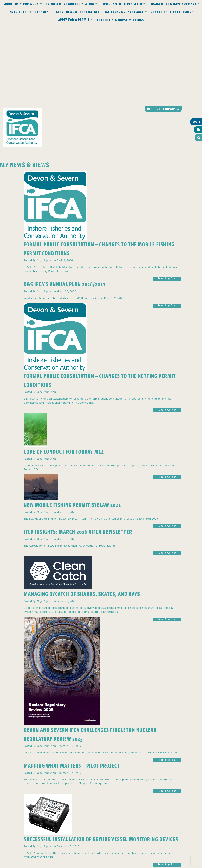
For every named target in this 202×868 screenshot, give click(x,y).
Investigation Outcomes (29, 12)
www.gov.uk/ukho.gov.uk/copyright (89, 853)
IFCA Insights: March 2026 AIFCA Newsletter (78, 449)
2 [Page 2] (3, 787)
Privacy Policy (60, 803)
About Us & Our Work (21, 4)
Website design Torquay (79, 865)
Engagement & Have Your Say (173, 4)
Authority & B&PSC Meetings (120, 20)
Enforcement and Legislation (70, 4)
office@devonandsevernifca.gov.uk (57, 817)
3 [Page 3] (6, 787)
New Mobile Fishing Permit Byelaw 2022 (72, 422)
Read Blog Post (167, 196)
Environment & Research (122, 4)
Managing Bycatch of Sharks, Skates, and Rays (82, 511)
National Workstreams (124, 12)
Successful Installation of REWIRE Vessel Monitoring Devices (101, 757)
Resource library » (163, 27)
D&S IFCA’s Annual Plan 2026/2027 (65, 202)
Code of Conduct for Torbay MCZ (64, 369)
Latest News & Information (77, 12)
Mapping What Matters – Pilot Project (72, 683)
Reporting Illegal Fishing (172, 12)
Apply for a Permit (74, 19)
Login (197, 40)
